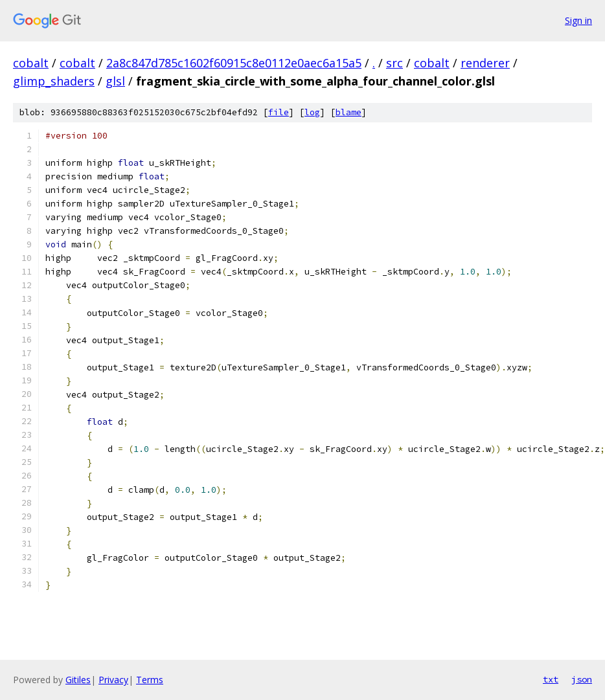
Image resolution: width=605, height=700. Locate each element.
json (582, 679)
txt (551, 679)
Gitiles (78, 680)
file (279, 112)
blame (348, 112)
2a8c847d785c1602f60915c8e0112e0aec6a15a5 (234, 63)
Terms (150, 680)
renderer (485, 63)
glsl (115, 81)
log (312, 112)
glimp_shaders (54, 81)
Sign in (578, 20)
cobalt (31, 63)
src (394, 63)
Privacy (113, 680)
